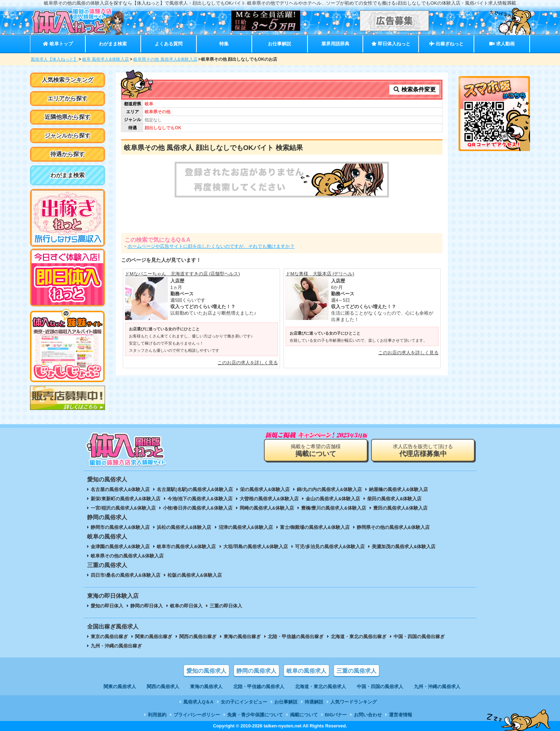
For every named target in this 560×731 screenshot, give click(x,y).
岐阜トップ (58, 44)
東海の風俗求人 (206, 687)
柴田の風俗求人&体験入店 (394, 499)
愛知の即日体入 (107, 606)
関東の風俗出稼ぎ (154, 637)
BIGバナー (336, 715)
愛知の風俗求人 (206, 671)
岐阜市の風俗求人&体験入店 (186, 547)
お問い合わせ (368, 715)
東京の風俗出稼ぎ (109, 637)
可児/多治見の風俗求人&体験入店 (330, 547)
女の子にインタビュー (244, 702)
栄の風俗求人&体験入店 (265, 489)
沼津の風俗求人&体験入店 (246, 527)
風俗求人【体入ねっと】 (54, 59)
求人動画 (502, 44)
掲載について (304, 715)
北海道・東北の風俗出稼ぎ (359, 637)
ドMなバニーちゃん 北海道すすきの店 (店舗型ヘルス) (182, 274)
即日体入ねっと (391, 44)
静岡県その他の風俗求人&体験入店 (393, 527)
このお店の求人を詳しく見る (248, 363)
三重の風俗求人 (356, 671)
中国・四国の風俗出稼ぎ (419, 637)
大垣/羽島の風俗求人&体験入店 (256, 547)
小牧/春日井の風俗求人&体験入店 (198, 508)
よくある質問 (169, 44)
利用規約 (157, 715)
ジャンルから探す (67, 136)
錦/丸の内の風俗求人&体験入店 (329, 489)
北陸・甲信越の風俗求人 (259, 687)
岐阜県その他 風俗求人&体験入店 (165, 59)
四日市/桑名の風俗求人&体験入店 (126, 575)
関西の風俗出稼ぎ (198, 637)
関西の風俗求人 (163, 687)
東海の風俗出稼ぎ (242, 637)
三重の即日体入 (226, 606)
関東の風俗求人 (120, 687)
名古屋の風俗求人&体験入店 (120, 489)
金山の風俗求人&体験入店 (333, 499)
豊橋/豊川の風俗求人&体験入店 (334, 508)
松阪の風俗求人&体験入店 (195, 575)
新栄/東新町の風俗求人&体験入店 (126, 499)
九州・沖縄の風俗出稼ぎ (116, 646)
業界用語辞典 (335, 44)
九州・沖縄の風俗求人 (437, 687)
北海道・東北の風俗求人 (321, 687)
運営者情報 (401, 715)
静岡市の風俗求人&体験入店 (120, 527)
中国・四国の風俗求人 (380, 687)
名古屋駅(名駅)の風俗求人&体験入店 (195, 489)
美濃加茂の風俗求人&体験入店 (404, 547)
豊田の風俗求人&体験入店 (400, 508)
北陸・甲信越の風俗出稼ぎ (296, 637)
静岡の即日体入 (147, 606)
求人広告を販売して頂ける (423, 450)
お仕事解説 (279, 44)
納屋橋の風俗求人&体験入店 (398, 489)
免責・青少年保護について (255, 715)
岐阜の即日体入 (186, 606)
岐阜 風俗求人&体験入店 (106, 59)
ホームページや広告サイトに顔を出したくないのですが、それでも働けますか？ (211, 246)
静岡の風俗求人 (256, 671)
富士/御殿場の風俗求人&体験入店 (315, 527)
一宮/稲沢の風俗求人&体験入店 (123, 508)
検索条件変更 (414, 89)
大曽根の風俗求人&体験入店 (269, 499)
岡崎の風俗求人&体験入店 (267, 508)
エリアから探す (67, 98)
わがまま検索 (113, 44)
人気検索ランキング (67, 80)
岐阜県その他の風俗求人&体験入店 (127, 556)
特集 (224, 44)
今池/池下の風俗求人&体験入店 (200, 499)
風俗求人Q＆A (198, 702)
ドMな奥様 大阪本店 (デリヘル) (320, 274)
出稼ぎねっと (446, 44)
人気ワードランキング (354, 702)
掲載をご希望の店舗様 (316, 450)
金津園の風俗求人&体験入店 (120, 547)
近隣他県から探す (67, 117)
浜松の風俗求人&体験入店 (184, 527)
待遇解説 (314, 702)
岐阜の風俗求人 (306, 671)
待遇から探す (67, 154)
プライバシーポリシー (197, 715)
